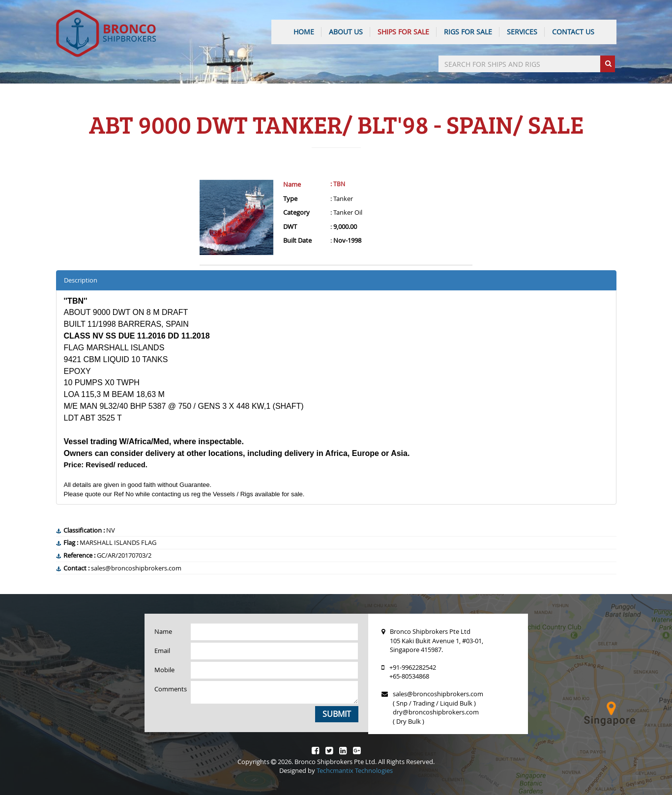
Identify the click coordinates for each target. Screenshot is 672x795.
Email (162, 651)
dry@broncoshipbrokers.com (436, 712)
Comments (169, 689)
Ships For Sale (403, 32)
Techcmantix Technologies (355, 770)
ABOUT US (346, 32)
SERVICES (522, 32)
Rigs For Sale (468, 32)
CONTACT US (573, 32)
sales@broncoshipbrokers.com (438, 694)
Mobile (164, 670)
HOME (304, 32)
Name (292, 184)
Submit (337, 714)
